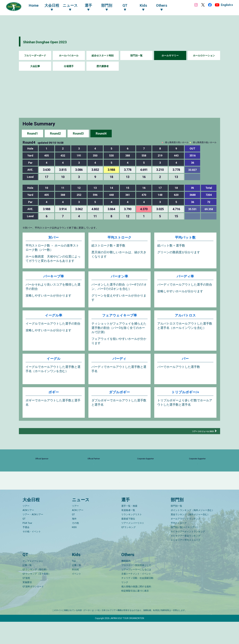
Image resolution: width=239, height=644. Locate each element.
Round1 (32, 133)
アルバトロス (185, 318)
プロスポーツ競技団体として (136, 587)
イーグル (54, 362)
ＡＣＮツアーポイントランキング (188, 554)
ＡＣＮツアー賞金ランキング (186, 558)
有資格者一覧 (128, 533)
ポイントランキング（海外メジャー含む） (192, 533)
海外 (74, 541)
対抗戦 (75, 592)
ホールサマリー (170, 56)
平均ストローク (120, 238)
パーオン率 (119, 278)
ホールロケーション (204, 56)
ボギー (54, 396)
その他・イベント (32, 554)
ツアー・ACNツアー (33, 537)
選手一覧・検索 (129, 528)
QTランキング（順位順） (35, 592)
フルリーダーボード (35, 56)
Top (74, 583)
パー (185, 362)
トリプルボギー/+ (185, 396)
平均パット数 (185, 238)
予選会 (26, 550)
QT (24, 541)
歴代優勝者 (103, 66)
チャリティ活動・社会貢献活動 (137, 600)
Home (37, 6)
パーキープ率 (54, 278)
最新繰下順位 (128, 541)
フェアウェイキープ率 (120, 318)
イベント (77, 596)
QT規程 (26, 600)
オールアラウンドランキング (186, 541)
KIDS (74, 550)
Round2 (55, 133)
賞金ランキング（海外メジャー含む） (190, 537)
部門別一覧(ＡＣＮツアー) (184, 550)
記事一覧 (27, 587)
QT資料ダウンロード (33, 609)
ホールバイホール (69, 56)
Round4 (101, 133)
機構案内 (126, 583)
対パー (54, 238)
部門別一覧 (136, 56)
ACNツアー (28, 533)
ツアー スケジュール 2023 (198, 434)
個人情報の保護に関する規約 (136, 609)
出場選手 (69, 66)
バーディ (119, 362)
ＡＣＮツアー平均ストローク (186, 562)
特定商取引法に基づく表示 (135, 613)
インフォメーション (33, 583)
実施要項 (27, 605)
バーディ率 (185, 278)
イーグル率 (54, 318)
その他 (75, 545)
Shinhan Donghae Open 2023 (57, 41)
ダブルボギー (119, 396)
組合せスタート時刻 (103, 56)
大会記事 (35, 66)
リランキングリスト (132, 537)
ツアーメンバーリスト (133, 545)
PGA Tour (27, 545)
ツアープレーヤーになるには (136, 592)
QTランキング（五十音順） (37, 596)
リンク (125, 605)
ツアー (26, 528)
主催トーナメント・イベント (136, 596)
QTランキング (128, 550)
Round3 (78, 133)
